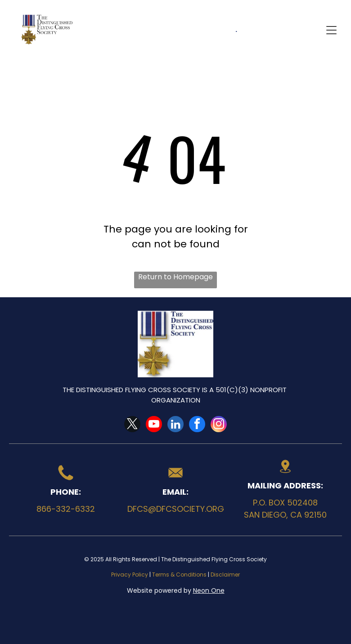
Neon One (209, 590)
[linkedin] (175, 425)
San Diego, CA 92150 (285, 515)
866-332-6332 (66, 509)
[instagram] (219, 425)
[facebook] (197, 425)
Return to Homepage (175, 277)
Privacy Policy (130, 575)
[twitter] (132, 425)
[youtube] (154, 425)
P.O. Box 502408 (285, 503)
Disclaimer (225, 575)
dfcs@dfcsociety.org (176, 509)
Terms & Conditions (179, 575)
